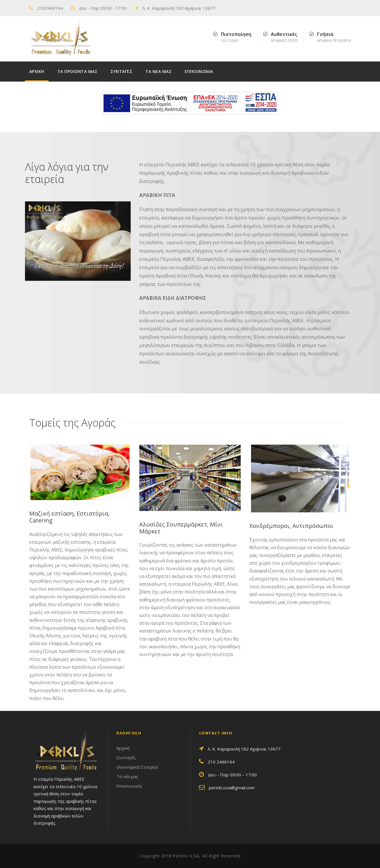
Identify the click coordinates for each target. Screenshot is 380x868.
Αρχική (123, 748)
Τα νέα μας (127, 776)
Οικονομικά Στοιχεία (137, 767)
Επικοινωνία (129, 786)
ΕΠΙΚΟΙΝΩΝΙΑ (199, 71)
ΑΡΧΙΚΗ (37, 71)
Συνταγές (126, 757)
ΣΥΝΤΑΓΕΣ (121, 71)
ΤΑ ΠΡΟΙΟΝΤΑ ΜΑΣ (78, 71)
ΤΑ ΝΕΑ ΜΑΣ (158, 71)
